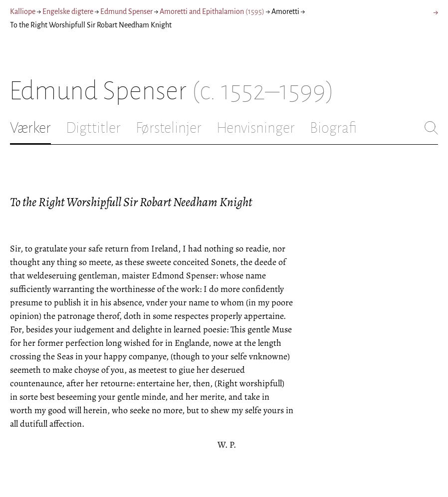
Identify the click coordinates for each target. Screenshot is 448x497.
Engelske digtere (68, 11)
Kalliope (23, 11)
